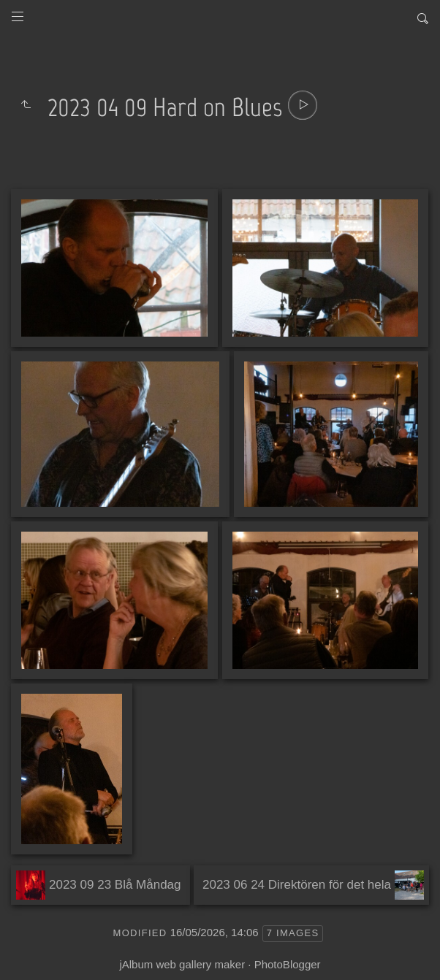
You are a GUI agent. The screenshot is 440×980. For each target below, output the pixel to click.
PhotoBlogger (288, 964)
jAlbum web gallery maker (182, 964)
